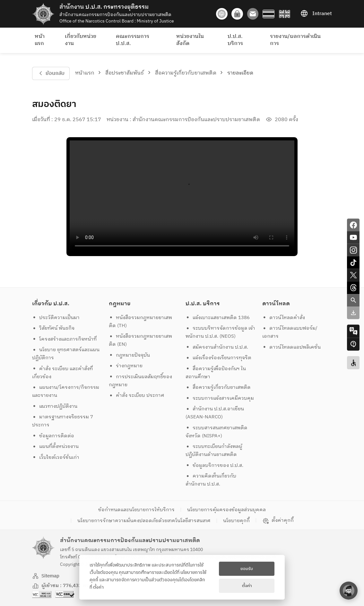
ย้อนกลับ (51, 73)
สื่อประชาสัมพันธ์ (125, 73)
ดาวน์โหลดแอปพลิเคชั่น (292, 347)
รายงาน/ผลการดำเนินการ (295, 40)
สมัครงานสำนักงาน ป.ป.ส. (217, 347)
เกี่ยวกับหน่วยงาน (81, 40)
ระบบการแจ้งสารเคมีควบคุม (220, 398)
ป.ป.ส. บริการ (235, 40)
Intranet (316, 14)
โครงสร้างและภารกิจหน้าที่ (65, 339)
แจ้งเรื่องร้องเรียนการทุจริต (219, 358)
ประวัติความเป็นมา (56, 318)
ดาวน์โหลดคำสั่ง (284, 318)
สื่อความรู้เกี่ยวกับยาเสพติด (186, 73)
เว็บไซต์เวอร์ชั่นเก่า (56, 457)
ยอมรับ (247, 569)
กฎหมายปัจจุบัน (130, 355)
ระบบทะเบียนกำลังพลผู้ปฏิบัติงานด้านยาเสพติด (214, 450)
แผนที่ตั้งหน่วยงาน (56, 446)
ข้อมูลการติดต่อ (53, 436)
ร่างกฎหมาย (126, 366)
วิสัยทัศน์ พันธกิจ (53, 328)
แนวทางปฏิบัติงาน (55, 406)
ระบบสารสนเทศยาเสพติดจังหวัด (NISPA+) (217, 432)
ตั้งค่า (98, 587)
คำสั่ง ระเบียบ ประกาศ (137, 395)
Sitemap (46, 576)
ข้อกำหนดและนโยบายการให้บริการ (136, 510)
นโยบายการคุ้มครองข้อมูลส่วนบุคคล (226, 510)
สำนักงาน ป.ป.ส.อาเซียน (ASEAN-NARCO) (215, 413)
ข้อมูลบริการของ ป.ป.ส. (215, 465)
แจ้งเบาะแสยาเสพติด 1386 (218, 318)
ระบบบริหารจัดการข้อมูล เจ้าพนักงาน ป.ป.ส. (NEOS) (221, 332)
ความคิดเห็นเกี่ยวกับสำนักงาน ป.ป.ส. (211, 480)
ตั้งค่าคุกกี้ (278, 521)
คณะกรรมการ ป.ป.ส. (133, 40)
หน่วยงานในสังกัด (190, 40)
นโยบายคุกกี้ (236, 521)
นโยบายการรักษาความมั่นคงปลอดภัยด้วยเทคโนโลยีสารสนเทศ (144, 521)
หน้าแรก (40, 40)
